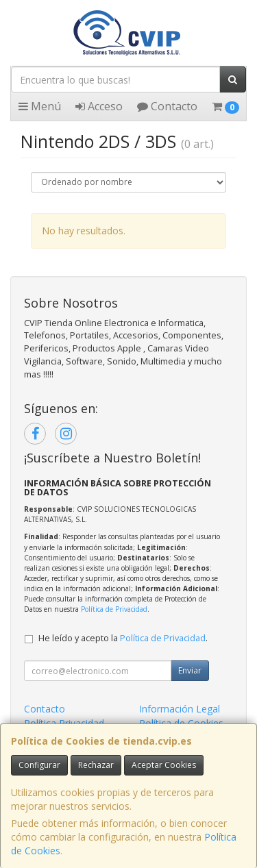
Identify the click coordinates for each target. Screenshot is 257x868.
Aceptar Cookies (164, 765)
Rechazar (96, 765)
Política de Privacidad (114, 609)
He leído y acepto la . (123, 638)
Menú (40, 106)
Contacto (167, 106)
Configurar (39, 765)
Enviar (190, 670)
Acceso (99, 106)
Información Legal (180, 709)
